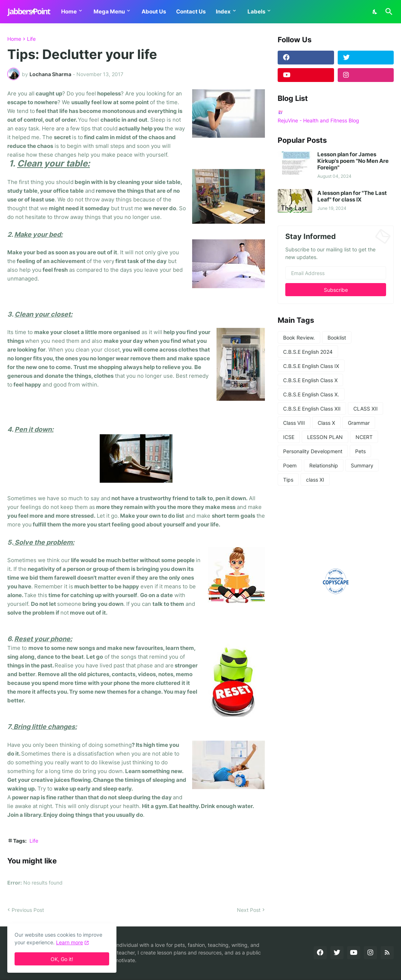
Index (223, 11)
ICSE (289, 437)
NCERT (364, 437)
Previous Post (28, 910)
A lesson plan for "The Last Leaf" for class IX (352, 196)
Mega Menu (109, 11)
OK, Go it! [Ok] (62, 959)
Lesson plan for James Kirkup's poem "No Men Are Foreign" (353, 161)
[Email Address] (336, 273)
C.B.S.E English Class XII (312, 409)
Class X (326, 423)
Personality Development (313, 451)
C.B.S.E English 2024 (308, 352)
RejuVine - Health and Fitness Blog (318, 120)
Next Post (249, 910)
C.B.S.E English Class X (310, 380)
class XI (315, 480)
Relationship (324, 465)
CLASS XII (366, 409)
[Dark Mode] (375, 12)
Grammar (359, 423)
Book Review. (299, 338)
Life (31, 39)
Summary (362, 465)
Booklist (337, 338)
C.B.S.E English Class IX (311, 366)
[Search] (388, 12)
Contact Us (191, 11)
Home (69, 11)
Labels (256, 11)
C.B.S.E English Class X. (311, 394)
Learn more (70, 942)
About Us (154, 11)
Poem (290, 465)
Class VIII (294, 423)
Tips (288, 480)
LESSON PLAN (325, 437)
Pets (360, 451)
